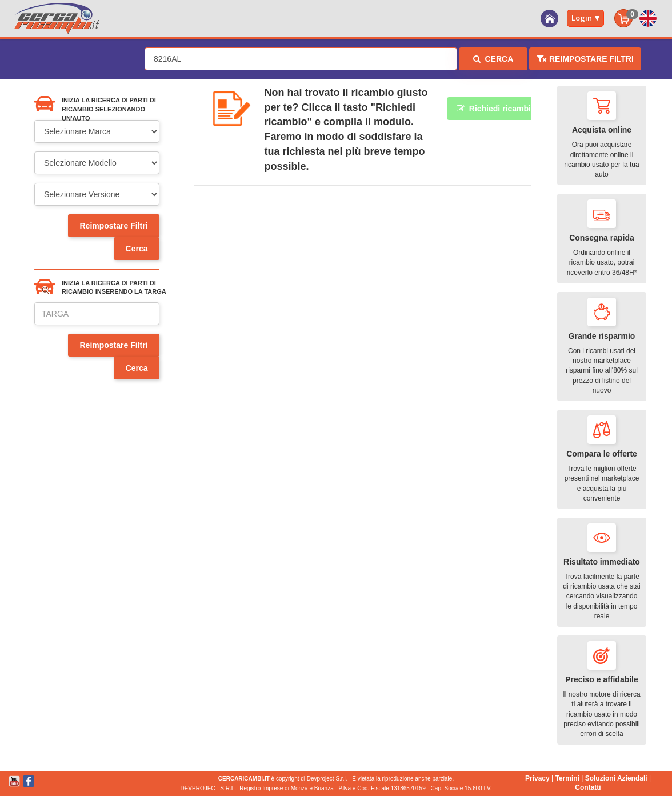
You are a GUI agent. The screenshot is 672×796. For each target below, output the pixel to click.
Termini (567, 778)
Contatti (588, 787)
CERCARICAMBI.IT (244, 779)
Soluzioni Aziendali (616, 778)
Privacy (537, 778)
